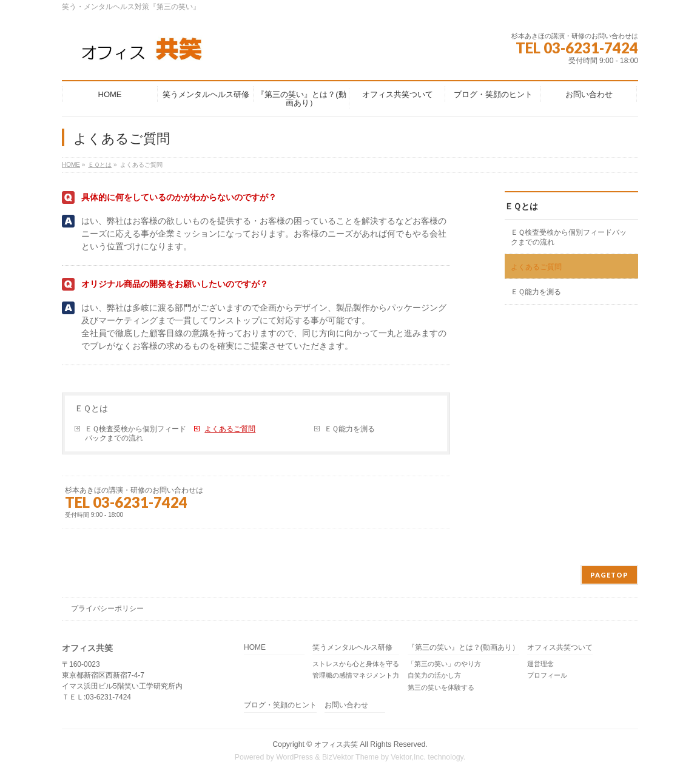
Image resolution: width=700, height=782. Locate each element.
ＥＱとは (91, 408)
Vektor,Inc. (408, 757)
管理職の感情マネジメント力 (356, 675)
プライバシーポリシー (107, 608)
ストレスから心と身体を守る (356, 664)
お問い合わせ (346, 705)
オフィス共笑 (336, 744)
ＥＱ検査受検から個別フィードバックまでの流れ (136, 433)
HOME (255, 648)
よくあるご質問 (230, 429)
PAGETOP (609, 575)
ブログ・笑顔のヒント (280, 705)
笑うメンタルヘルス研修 (352, 648)
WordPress (294, 757)
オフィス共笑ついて (560, 648)
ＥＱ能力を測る (350, 429)
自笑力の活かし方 (434, 675)
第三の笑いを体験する (441, 687)
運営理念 (540, 664)
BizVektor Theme (351, 757)
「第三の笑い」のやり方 (444, 664)
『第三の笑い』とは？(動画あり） (463, 648)
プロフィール (547, 675)
